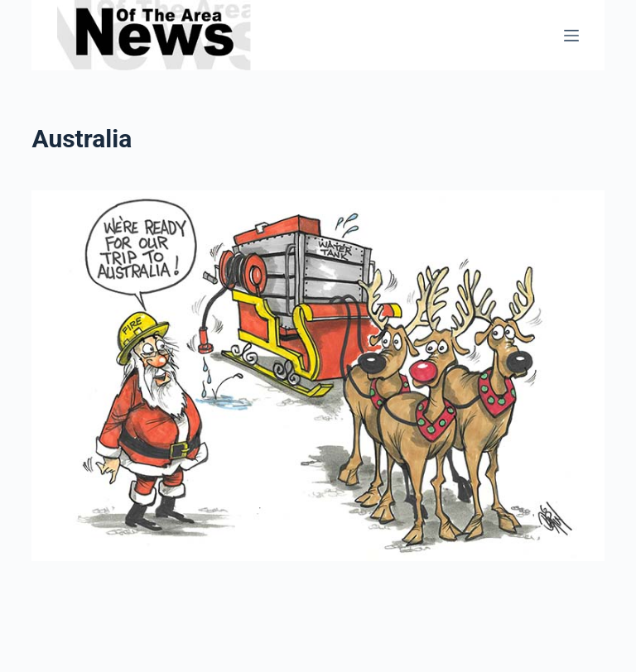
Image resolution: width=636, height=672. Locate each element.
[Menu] (571, 36)
